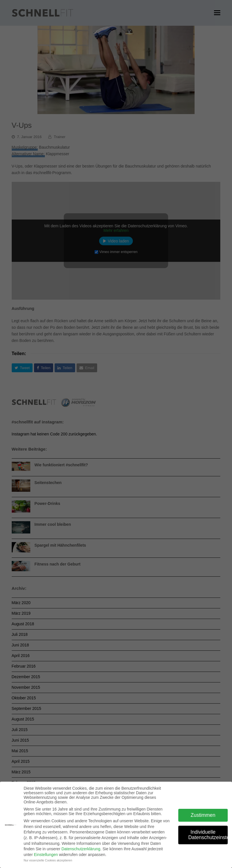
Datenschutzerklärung (81, 849)
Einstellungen (46, 855)
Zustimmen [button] (203, 815)
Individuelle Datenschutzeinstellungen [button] (208, 835)
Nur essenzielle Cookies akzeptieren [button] (48, 860)
